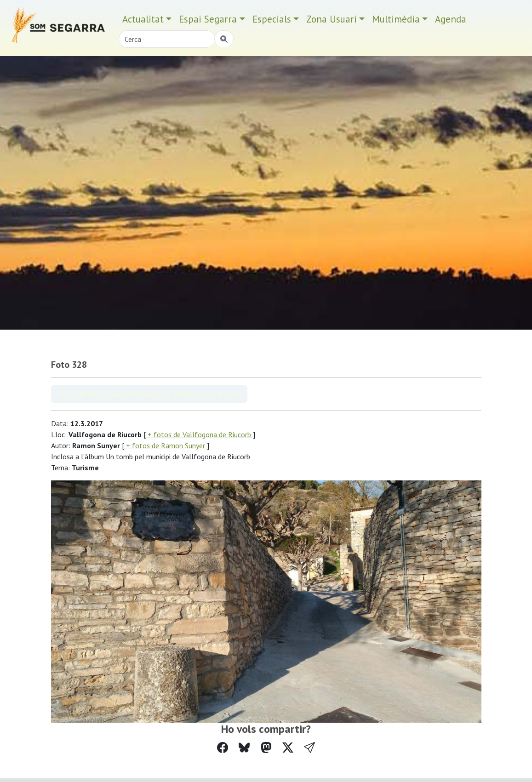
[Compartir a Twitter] (288, 748)
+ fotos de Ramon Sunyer (166, 445)
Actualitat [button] (143, 19)
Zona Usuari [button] (332, 19)
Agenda (451, 19)
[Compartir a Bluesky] (244, 748)
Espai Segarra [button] (208, 19)
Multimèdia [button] (396, 19)
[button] (309, 748)
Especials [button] (272, 19)
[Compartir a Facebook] (223, 748)
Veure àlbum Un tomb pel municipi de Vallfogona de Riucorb (149, 394)
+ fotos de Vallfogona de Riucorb (199, 434)
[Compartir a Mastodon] (266, 748)
